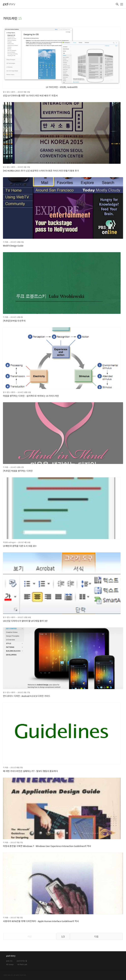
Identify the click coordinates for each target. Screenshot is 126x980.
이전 (30, 936)
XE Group (10, 965)
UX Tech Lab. (22, 965)
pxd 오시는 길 (22, 961)
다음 (96, 936)
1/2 (63, 936)
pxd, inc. (10, 961)
